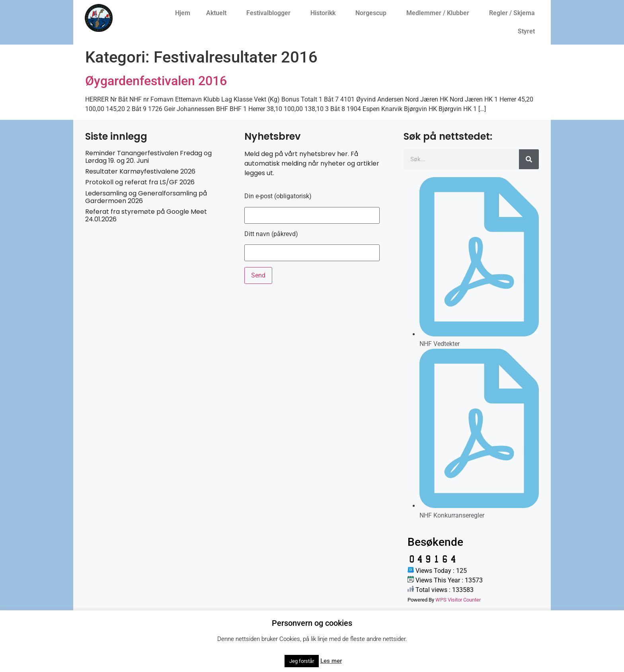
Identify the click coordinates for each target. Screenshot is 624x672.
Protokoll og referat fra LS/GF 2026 (140, 182)
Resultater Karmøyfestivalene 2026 (140, 171)
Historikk (325, 13)
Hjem (183, 13)
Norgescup (373, 13)
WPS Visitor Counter (458, 600)
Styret (528, 31)
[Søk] (529, 159)
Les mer (331, 661)
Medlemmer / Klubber (440, 13)
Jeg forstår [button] (302, 661)
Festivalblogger (270, 13)
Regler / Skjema (514, 13)
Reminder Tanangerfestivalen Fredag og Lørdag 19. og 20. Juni (148, 157)
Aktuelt (218, 13)
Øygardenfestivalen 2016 (156, 81)
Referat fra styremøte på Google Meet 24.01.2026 (146, 215)
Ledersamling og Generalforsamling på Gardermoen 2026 (146, 197)
